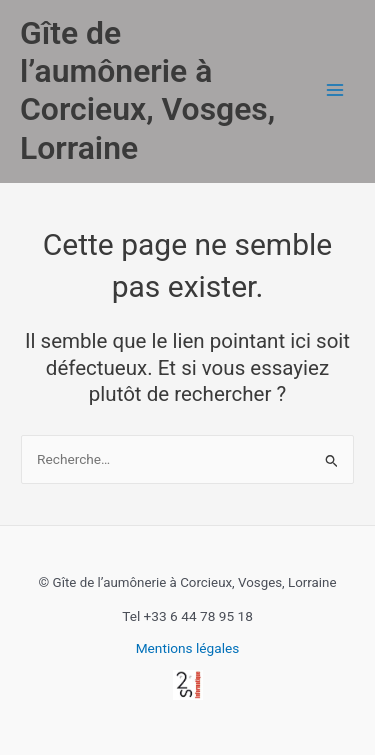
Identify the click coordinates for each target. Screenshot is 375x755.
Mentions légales (188, 648)
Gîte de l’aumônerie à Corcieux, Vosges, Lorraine (147, 90)
